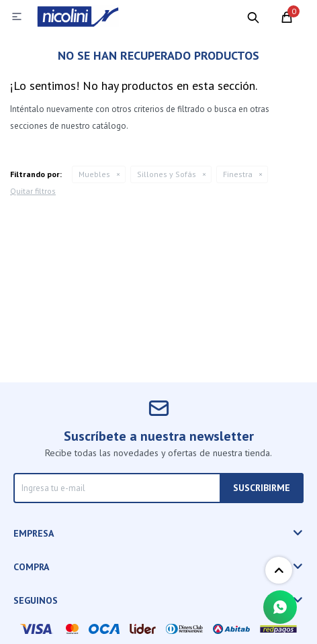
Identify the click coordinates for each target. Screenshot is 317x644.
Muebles (94, 174)
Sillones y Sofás (167, 174)
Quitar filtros (33, 191)
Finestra (238, 174)
